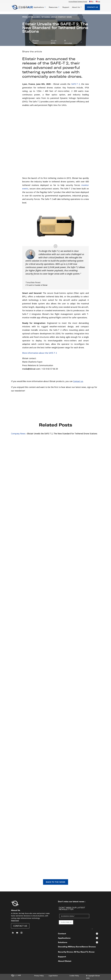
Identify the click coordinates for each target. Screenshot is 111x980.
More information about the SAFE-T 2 (40, 353)
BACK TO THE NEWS (56, 882)
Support (66, 7)
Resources (53, 7)
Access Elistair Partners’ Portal (78, 2)
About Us (76, 7)
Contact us (78, 381)
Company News (18, 434)
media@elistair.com (31, 369)
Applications (39, 7)
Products (25, 7)
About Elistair (65, 961)
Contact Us (92, 7)
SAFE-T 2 (59, 63)
